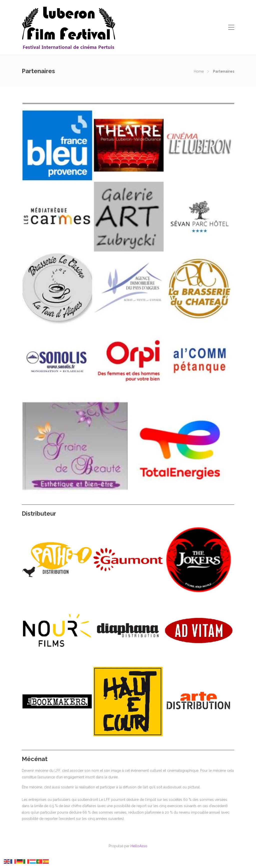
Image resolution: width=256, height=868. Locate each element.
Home (199, 71)
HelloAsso (139, 846)
